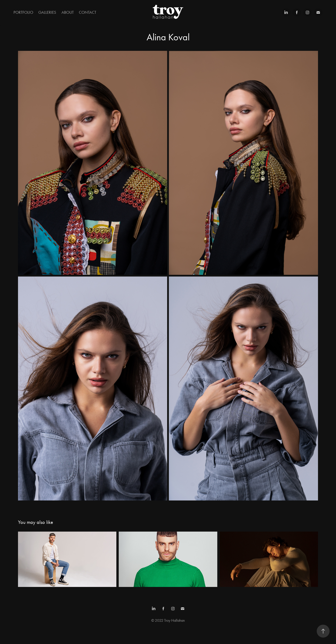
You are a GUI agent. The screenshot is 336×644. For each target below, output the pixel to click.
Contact (88, 12)
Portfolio (23, 12)
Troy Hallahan (174, 620)
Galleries (47, 12)
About (68, 12)
